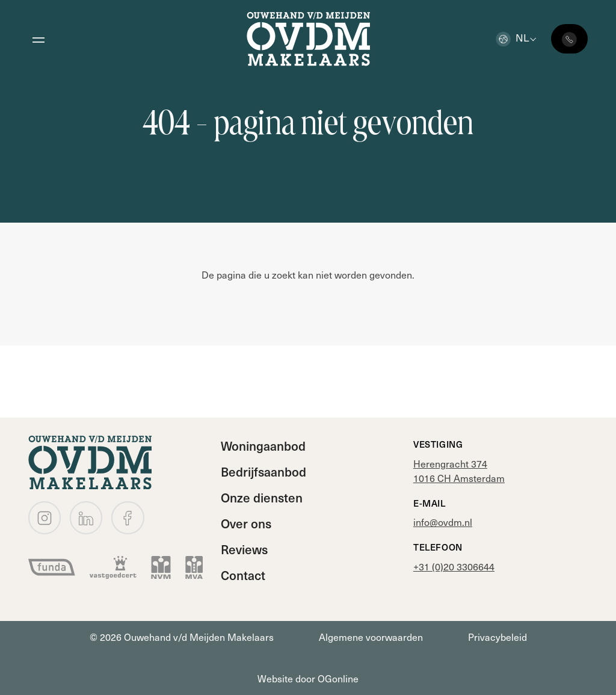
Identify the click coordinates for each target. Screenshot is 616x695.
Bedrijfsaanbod (263, 471)
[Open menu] (38, 39)
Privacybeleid (497, 637)
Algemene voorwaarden (371, 637)
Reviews (244, 549)
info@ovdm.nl (443, 522)
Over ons (246, 523)
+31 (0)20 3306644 (454, 567)
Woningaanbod (263, 446)
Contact (243, 575)
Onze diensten (262, 497)
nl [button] (512, 38)
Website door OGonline (308, 678)
